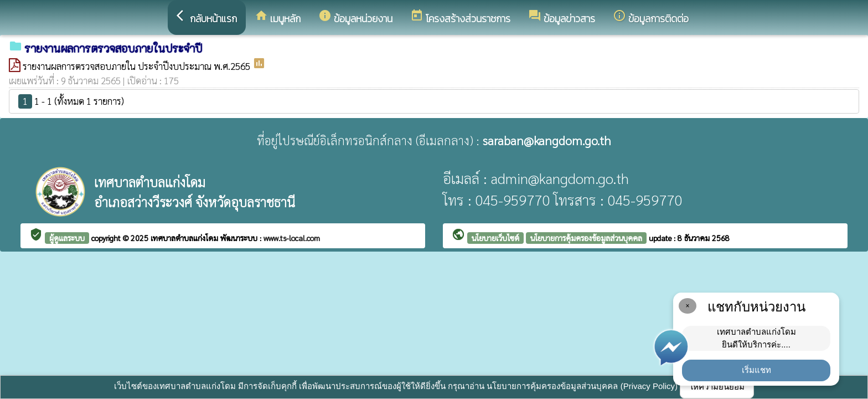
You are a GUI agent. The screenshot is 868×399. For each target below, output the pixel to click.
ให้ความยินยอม (717, 387)
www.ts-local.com (292, 238)
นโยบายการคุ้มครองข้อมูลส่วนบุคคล (586, 238)
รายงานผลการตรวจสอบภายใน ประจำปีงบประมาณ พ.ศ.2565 (138, 66)
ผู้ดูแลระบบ (67, 238)
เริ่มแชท (756, 370)
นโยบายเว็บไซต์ (495, 238)
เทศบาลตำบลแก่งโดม (185, 238)
